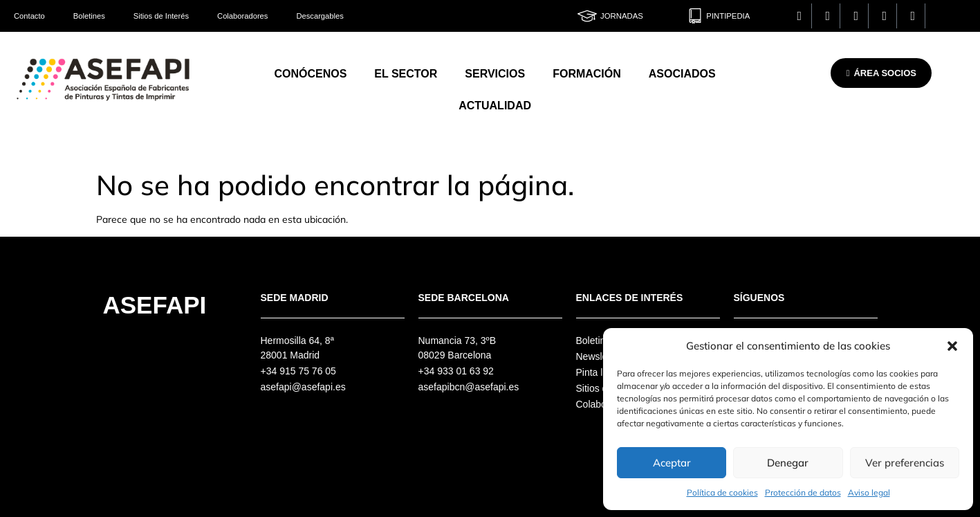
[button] (952, 346)
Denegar (788, 463)
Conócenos (310, 74)
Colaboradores (242, 16)
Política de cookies (722, 492)
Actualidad (495, 106)
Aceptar (672, 463)
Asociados (682, 74)
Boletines (89, 16)
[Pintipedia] (695, 16)
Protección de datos (803, 492)
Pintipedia (728, 16)
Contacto (29, 16)
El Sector (406, 74)
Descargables (320, 16)
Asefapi (155, 305)
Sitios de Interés (161, 16)
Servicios (495, 74)
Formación (587, 74)
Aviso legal (869, 492)
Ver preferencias (905, 463)
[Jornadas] (587, 16)
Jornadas (622, 16)
